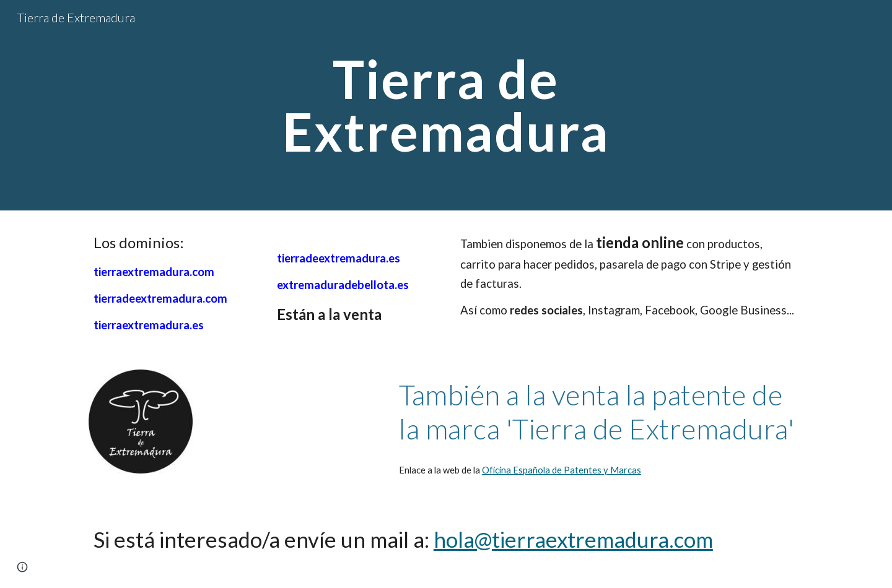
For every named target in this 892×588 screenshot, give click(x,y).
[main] (446, 106)
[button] (22, 567)
